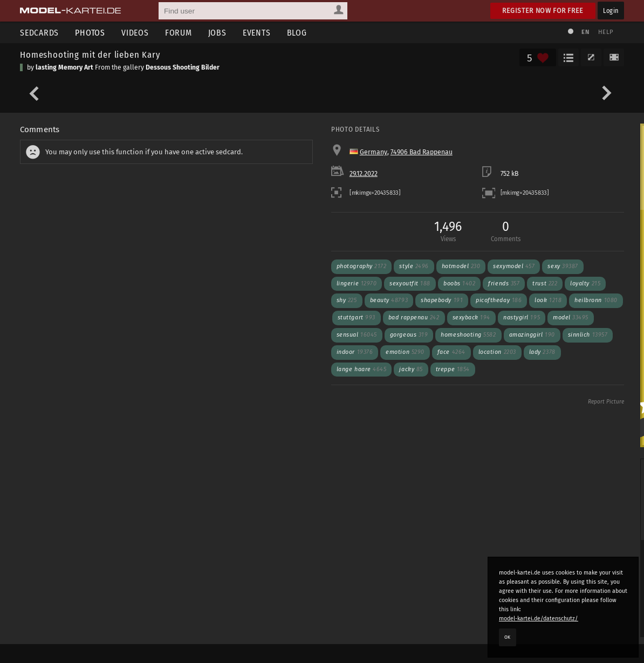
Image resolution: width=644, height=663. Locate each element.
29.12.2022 (364, 174)
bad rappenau (414, 317)
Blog (297, 33)
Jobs (217, 33)
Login (611, 11)
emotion (405, 352)
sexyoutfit (410, 283)
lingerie (357, 283)
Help (606, 32)
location (497, 352)
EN (585, 32)
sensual (357, 335)
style (414, 266)
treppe (453, 369)
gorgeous (409, 335)
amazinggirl (532, 335)
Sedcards (39, 33)
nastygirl (522, 317)
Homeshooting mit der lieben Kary (90, 54)
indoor (355, 352)
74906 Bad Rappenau (422, 152)
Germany (374, 152)
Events (257, 33)
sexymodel (514, 266)
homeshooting (468, 335)
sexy (563, 266)
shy (347, 300)
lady (542, 352)
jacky (411, 369)
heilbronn (596, 300)
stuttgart (357, 317)
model (571, 317)
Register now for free (543, 11)
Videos (135, 33)
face (451, 352)
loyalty (585, 283)
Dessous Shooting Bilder (183, 67)
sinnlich (588, 335)
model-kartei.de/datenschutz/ (539, 618)
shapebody (442, 300)
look (548, 300)
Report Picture (606, 402)
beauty (389, 300)
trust (545, 283)
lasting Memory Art (64, 67)
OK (508, 637)
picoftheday (499, 300)
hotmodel (461, 266)
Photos (90, 33)
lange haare (362, 369)
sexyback (472, 317)
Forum (179, 33)
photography (362, 266)
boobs (459, 283)
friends (504, 283)
